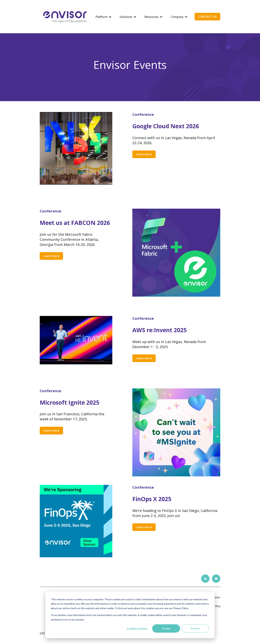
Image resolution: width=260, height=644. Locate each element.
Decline (195, 628)
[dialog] (130, 615)
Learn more (144, 154)
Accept (166, 628)
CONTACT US (207, 17)
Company (177, 17)
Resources (151, 17)
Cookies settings (137, 628)
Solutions (126, 17)
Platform (101, 17)
